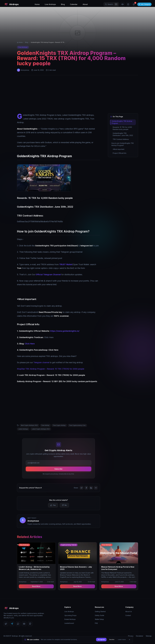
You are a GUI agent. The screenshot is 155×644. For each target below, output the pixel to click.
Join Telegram (144, 4)
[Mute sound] (123, 4)
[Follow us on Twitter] (6, 624)
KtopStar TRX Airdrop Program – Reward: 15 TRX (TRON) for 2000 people (51, 369)
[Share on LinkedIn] (91, 488)
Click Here (30, 344)
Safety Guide (100, 615)
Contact (128, 615)
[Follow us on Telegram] (12, 624)
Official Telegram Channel (48, 275)
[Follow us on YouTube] (24, 624)
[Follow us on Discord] (18, 624)
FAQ (96, 623)
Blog (63, 4)
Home (37, 4)
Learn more (122, 639)
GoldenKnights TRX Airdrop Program (122, 122)
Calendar (74, 4)
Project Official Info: (120, 153)
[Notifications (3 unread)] (134, 4)
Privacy (131, 636)
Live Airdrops (50, 4)
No (64, 505)
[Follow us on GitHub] (30, 624)
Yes (53, 505)
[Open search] (111, 4)
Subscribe (58, 469)
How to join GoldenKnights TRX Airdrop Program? (123, 144)
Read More (36, 586)
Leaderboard (69, 623)
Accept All (101, 639)
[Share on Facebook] (86, 488)
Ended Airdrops (70, 619)
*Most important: (119, 149)
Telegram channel (41, 362)
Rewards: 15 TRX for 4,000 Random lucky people (122, 128)
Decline (112, 639)
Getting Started (100, 611)
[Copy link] (96, 488)
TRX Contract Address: (121, 139)
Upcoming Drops (70, 615)
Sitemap (149, 636)
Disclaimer (140, 636)
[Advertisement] (78, 95)
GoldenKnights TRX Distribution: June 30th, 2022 (123, 134)
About (85, 4)
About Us (129, 611)
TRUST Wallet (66, 264)
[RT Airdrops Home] (11, 4)
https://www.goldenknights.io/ (65, 331)
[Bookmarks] (128, 4)
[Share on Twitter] (82, 488)
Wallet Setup (99, 619)
